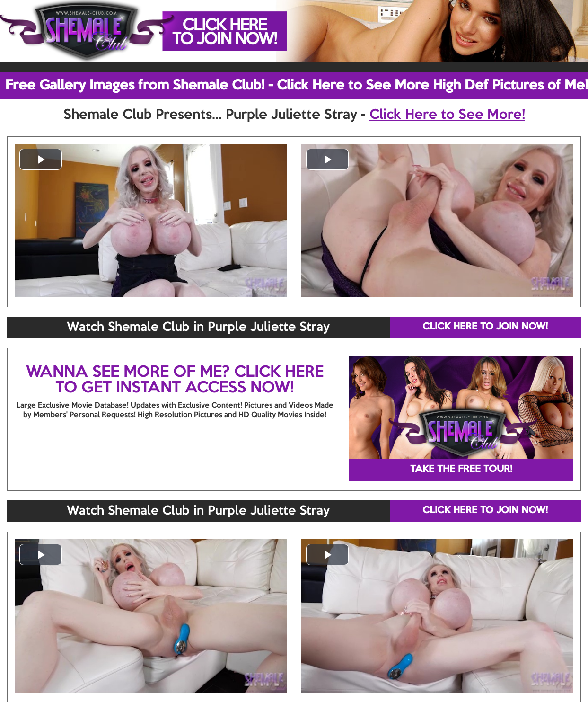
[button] (41, 159)
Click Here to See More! (447, 115)
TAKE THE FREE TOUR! (461, 470)
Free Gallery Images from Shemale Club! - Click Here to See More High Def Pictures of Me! (297, 86)
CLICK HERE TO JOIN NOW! (485, 327)
